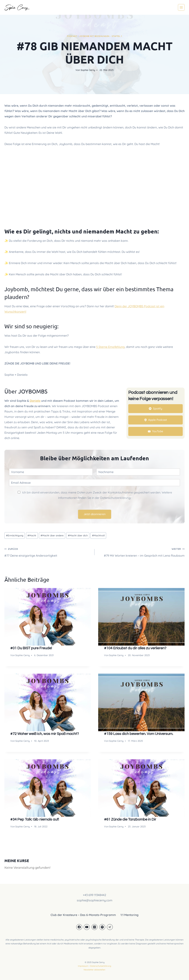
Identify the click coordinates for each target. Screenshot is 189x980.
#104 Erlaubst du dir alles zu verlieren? (135, 648)
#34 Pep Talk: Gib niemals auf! (35, 819)
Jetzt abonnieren (95, 514)
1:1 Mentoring (129, 915)
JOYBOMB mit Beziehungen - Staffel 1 (100, 36)
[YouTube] (87, 927)
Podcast (72, 36)
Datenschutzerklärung (101, 966)
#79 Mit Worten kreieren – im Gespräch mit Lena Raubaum (141, 552)
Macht (32, 535)
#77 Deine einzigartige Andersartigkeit (48, 552)
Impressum (83, 966)
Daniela (35, 401)
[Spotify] (102, 927)
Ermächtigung (15, 535)
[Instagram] (94, 927)
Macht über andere (52, 535)
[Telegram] (110, 927)
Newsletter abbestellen (94, 970)
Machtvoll (98, 535)
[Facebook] (79, 927)
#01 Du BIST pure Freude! (31, 648)
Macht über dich (78, 535)
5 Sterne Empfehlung (110, 347)
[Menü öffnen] (181, 7)
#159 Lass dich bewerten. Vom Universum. (139, 734)
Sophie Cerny (88, 70)
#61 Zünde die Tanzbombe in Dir (130, 819)
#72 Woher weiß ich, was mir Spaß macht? (45, 734)
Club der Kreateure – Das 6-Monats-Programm (83, 915)
